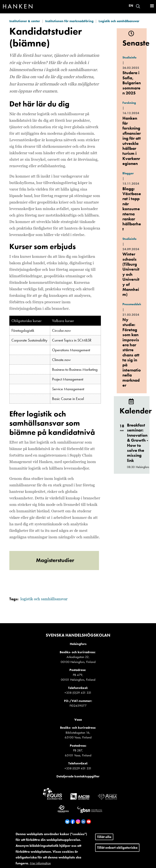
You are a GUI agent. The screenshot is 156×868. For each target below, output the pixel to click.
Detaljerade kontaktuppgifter (78, 776)
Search (138, 6)
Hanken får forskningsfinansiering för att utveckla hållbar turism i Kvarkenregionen (132, 141)
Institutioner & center (25, 21)
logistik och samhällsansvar (44, 599)
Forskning (129, 103)
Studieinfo (129, 57)
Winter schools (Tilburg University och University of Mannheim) (131, 274)
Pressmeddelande (135, 304)
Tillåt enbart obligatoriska (117, 851)
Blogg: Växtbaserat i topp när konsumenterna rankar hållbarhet (132, 209)
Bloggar (128, 173)
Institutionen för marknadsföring (69, 21)
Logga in (145, 6)
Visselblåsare (79, 833)
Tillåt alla (104, 841)
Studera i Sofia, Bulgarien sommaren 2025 (132, 83)
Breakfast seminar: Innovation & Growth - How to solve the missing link (138, 443)
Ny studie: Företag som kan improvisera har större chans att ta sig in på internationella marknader (132, 352)
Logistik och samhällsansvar (119, 21)
